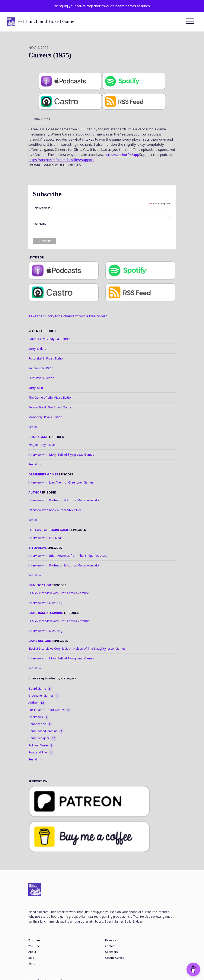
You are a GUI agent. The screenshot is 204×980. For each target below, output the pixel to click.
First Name (40, 224)
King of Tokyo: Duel (42, 445)
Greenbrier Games (43, 474)
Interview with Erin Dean (45, 538)
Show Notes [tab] (41, 119)
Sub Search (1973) (41, 368)
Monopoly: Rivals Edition (45, 417)
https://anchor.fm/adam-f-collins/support (61, 160)
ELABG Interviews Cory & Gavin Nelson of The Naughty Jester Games (77, 648)
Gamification (40, 585)
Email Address (43, 208)
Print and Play (41, 752)
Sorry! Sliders (37, 349)
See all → (35, 427)
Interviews (38, 548)
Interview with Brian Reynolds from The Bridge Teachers (68, 556)
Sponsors (111, 952)
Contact (110, 946)
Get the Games (115, 958)
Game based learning (46, 613)
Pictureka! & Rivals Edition (46, 358)
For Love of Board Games (50, 530)
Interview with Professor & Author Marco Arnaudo (64, 500)
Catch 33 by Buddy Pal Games (49, 339)
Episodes (34, 940)
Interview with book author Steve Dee (55, 510)
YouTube (34, 946)
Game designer (41, 641)
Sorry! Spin (36, 388)
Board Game (38, 437)
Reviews (111, 940)
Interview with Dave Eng (45, 603)
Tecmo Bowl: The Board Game (50, 407)
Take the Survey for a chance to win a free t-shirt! (68, 316)
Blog (31, 958)
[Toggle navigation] (190, 22)
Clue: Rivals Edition (41, 378)
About (32, 952)
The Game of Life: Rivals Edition (50, 397)
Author (35, 492)
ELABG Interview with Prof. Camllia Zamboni (59, 593)
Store (32, 964)
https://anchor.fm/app (122, 155)
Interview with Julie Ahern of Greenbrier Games (61, 482)
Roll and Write (41, 745)
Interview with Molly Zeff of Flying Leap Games (61, 454)
